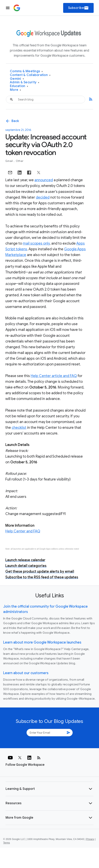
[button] (49, 789)
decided (43, 197)
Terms (7, 843)
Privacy (90, 839)
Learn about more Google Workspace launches (42, 642)
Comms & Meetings (26, 71)
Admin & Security (25, 82)
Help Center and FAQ (23, 531)
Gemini (17, 79)
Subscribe (79, 8)
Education (19, 86)
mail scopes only (36, 243)
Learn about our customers (26, 673)
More (16, 90)
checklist (19, 428)
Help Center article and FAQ (54, 376)
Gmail (9, 161)
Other (20, 161)
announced (44, 180)
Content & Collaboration (30, 75)
